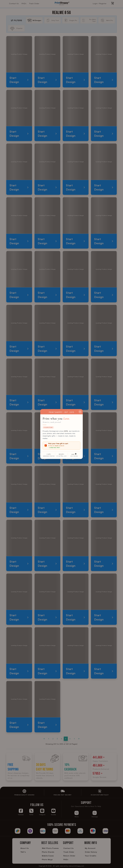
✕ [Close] (80, 412)
